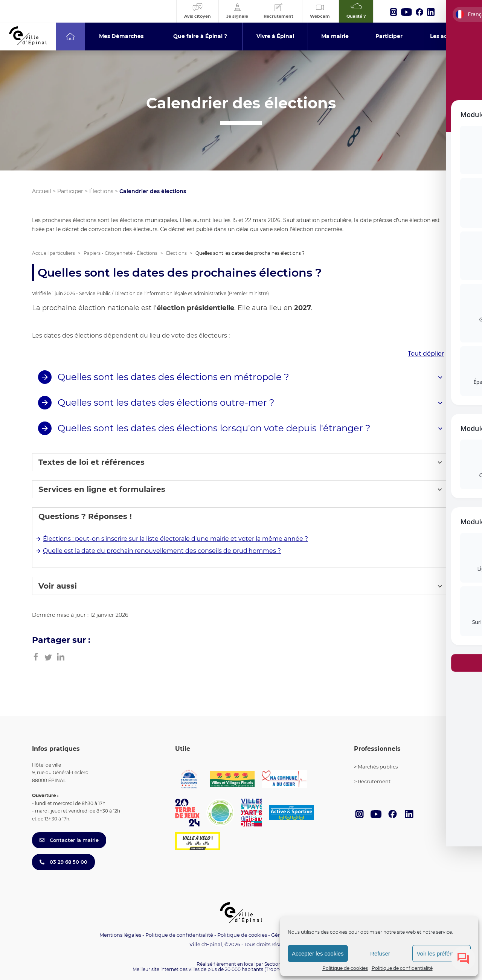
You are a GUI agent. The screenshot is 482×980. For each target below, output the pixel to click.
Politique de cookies (345, 968)
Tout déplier (426, 354)
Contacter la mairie (69, 840)
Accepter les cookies (318, 953)
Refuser (380, 953)
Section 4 (275, 964)
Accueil (42, 191)
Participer (70, 191)
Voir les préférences (442, 953)
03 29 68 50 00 (63, 862)
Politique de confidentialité (402, 968)
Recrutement (374, 781)
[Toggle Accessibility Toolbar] (465, 409)
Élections (101, 191)
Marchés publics (378, 767)
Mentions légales (120, 935)
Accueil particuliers (53, 253)
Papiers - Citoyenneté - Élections (120, 253)
